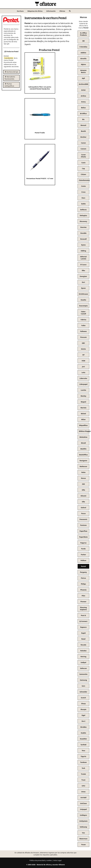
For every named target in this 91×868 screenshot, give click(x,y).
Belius (83, 108)
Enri (83, 282)
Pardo (83, 549)
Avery (83, 102)
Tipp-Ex (83, 756)
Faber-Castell (83, 313)
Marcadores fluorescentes (10, 78)
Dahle (83, 204)
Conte (83, 186)
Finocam (83, 337)
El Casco (83, 265)
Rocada (83, 645)
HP (83, 355)
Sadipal (83, 662)
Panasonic (83, 519)
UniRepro (83, 815)
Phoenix (83, 590)
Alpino (83, 64)
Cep (83, 168)
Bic (83, 119)
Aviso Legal (57, 860)
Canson (83, 149)
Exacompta (83, 306)
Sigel (83, 715)
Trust (83, 780)
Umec (83, 792)
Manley (83, 396)
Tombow (83, 762)
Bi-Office (83, 113)
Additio (83, 53)
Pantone (83, 525)
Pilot (83, 596)
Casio (83, 163)
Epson (83, 288)
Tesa (83, 751)
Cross (83, 192)
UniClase (83, 803)
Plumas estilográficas (9, 85)
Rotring (83, 657)
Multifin (83, 449)
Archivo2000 (84, 84)
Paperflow (83, 531)
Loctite (83, 390)
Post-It (83, 615)
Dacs (83, 198)
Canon (83, 143)
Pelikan (83, 560)
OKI (83, 484)
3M (83, 41)
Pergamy (83, 572)
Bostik (83, 131)
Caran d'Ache (83, 156)
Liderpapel (83, 384)
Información (51, 11)
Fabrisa (83, 320)
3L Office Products (83, 34)
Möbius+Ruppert (84, 431)
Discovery (83, 221)
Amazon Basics (83, 71)
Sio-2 (83, 721)
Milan (83, 419)
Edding (83, 251)
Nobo (83, 472)
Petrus (83, 578)
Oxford (83, 508)
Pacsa (83, 513)
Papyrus (83, 543)
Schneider (83, 692)
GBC (83, 343)
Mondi (83, 443)
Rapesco (83, 627)
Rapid (83, 633)
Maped (83, 402)
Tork (83, 768)
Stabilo (83, 733)
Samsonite (83, 674)
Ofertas (62, 11)
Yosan (83, 845)
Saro (83, 686)
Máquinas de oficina (35, 11)
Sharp (83, 704)
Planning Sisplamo (83, 608)
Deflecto (83, 210)
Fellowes (83, 331)
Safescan (83, 668)
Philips (83, 584)
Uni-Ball (83, 798)
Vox (83, 833)
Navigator (83, 461)
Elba (83, 270)
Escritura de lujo (11, 72)
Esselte (83, 300)
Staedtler (83, 739)
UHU (83, 786)
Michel (83, 414)
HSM (83, 361)
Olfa (83, 490)
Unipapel (83, 809)
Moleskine (83, 437)
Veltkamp (83, 827)
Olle (83, 502)
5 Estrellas (83, 47)
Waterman (83, 839)
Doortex (83, 227)
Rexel (83, 639)
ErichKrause (83, 294)
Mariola (83, 408)
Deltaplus (83, 215)
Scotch (83, 698)
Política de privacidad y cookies (41, 860)
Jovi (83, 367)
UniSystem (83, 821)
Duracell (83, 239)
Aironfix (83, 59)
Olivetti (83, 496)
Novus (83, 478)
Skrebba (83, 727)
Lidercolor (83, 378)
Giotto (83, 349)
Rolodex (83, 651)
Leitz (83, 372)
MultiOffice (83, 455)
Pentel (83, 566)
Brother (83, 137)
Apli (83, 78)
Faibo (83, 325)
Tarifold (83, 745)
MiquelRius (83, 425)
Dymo (83, 245)
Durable (83, 233)
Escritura (20, 11)
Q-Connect (83, 621)
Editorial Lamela (83, 258)
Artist (83, 90)
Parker (83, 555)
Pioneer (83, 602)
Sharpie (83, 709)
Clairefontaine (84, 180)
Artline (83, 96)
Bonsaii (83, 125)
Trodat (83, 774)
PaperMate (83, 537)
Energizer (83, 276)
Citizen (83, 174)
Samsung (83, 680)
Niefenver (83, 466)
